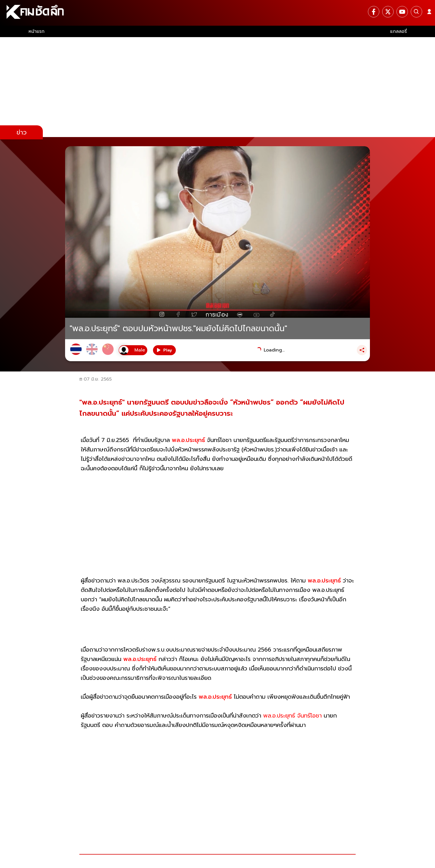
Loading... (274, 350)
